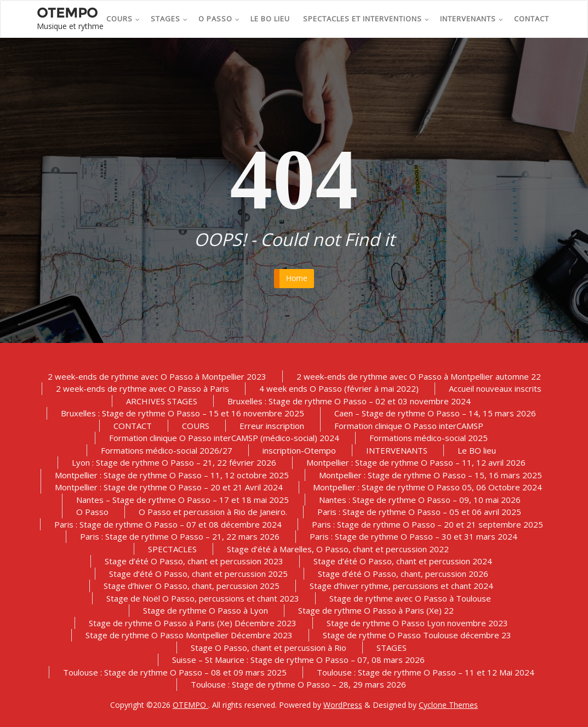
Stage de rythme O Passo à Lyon (205, 610)
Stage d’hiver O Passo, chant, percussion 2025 (192, 586)
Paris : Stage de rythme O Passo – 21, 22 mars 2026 (180, 536)
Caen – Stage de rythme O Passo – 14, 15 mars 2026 (435, 413)
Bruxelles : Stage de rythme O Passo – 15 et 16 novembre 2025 (182, 413)
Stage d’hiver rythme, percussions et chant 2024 (401, 586)
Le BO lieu (270, 19)
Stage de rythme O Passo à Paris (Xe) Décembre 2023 (193, 623)
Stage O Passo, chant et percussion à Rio (269, 648)
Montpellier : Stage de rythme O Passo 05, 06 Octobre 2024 (427, 487)
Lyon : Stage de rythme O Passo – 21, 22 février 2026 (174, 462)
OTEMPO (190, 705)
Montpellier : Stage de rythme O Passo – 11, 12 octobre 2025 (172, 475)
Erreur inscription (272, 426)
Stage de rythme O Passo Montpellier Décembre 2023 (189, 635)
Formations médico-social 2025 (429, 438)
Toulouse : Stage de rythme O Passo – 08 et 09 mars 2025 (175, 672)
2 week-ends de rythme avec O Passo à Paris (142, 388)
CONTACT (532, 19)
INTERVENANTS (472, 19)
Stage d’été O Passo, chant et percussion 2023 (194, 561)
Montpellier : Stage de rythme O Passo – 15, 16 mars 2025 (430, 475)
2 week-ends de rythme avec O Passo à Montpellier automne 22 (419, 376)
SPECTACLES (172, 549)
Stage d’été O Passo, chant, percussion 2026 (403, 574)
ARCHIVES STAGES (162, 401)
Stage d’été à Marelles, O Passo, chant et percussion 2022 (338, 549)
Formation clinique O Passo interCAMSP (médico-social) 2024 (224, 438)
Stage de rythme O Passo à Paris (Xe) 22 (376, 610)
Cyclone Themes (448, 705)
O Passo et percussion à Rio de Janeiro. (213, 512)
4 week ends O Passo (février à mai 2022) (339, 388)
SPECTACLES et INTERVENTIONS (366, 19)
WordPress (343, 705)
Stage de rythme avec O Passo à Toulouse (410, 598)
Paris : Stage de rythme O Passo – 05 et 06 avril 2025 (419, 512)
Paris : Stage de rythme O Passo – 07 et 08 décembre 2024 (168, 524)
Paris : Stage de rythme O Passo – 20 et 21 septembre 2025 (427, 524)
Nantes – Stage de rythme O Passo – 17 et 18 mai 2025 (182, 500)
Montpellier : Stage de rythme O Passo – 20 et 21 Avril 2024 (169, 487)
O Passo (219, 19)
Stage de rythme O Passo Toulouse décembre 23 (417, 635)
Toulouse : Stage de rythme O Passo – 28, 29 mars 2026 (298, 684)
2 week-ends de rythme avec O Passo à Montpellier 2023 (157, 376)
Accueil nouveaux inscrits (495, 388)
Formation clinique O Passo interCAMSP (409, 426)
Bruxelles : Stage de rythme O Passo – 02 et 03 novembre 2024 (349, 401)
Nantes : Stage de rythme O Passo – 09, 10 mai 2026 (420, 500)
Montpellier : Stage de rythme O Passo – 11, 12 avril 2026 (416, 462)
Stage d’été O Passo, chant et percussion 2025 (198, 574)
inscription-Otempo (299, 450)
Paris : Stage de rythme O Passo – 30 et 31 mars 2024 (413, 536)
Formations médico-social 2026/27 (167, 450)
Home (297, 278)
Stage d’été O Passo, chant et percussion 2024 (403, 561)
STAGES (169, 19)
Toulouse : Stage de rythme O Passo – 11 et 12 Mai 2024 (426, 672)
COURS (123, 19)
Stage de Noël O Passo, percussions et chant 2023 (203, 598)
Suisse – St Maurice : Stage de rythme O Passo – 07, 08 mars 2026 (298, 660)
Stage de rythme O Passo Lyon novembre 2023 (417, 623)
